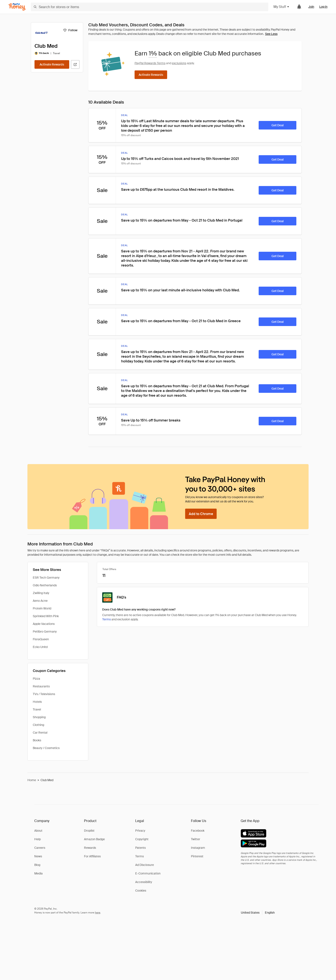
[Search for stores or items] (150, 7)
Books (37, 740)
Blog (37, 865)
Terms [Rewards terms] (106, 619)
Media (38, 873)
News (38, 856)
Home (32, 780)
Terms (139, 856)
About (38, 831)
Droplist (89, 831)
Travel (37, 709)
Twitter (196, 839)
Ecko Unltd (40, 647)
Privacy (140, 831)
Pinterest (197, 856)
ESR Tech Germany (46, 578)
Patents (140, 848)
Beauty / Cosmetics (46, 748)
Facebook (198, 831)
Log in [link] (323, 7)
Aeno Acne (40, 601)
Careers (40, 848)
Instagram (198, 848)
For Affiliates (92, 856)
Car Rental (40, 733)
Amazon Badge (94, 839)
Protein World (42, 608)
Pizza (36, 679)
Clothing (38, 725)
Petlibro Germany (45, 631)
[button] (258, 913)
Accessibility (144, 882)
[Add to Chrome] (201, 514)
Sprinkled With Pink (46, 616)
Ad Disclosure (145, 865)
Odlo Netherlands (45, 585)
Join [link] (311, 7)
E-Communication (148, 873)
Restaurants (41, 686)
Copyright (142, 839)
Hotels (37, 702)
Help (37, 839)
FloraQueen (41, 639)
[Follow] (70, 30)
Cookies (141, 891)
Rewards (90, 848)
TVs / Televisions (44, 694)
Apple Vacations (44, 624)
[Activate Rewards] (52, 64)
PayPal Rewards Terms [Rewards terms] (150, 63)
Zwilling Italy (41, 593)
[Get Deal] (277, 125)
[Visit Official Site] (75, 64)
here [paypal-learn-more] (98, 913)
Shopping (39, 717)
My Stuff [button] (281, 7)
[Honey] (17, 7)
